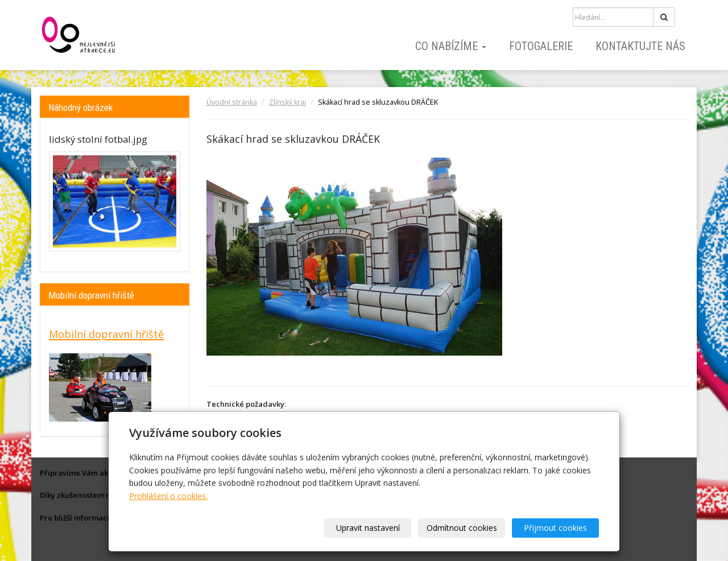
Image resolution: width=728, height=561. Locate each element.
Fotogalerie (541, 46)
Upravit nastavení (368, 528)
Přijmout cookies (555, 528)
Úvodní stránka (232, 102)
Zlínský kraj (288, 102)
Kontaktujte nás (640, 46)
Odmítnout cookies (462, 528)
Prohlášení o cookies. (168, 496)
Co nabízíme (451, 46)
